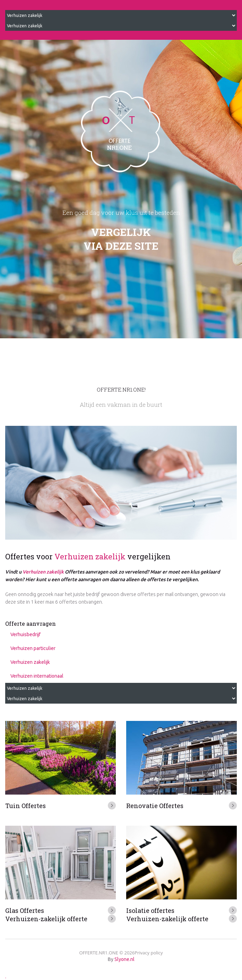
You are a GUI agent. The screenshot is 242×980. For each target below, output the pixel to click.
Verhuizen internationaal (37, 676)
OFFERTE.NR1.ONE (98, 953)
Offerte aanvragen (31, 624)
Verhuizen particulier (33, 648)
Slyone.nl (124, 959)
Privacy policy (149, 953)
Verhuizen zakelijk (90, 556)
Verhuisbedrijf (25, 634)
